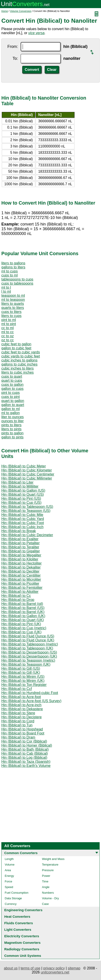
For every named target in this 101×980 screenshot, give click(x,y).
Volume (10, 865)
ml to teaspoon (13, 300)
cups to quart (12, 376)
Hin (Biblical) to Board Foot (23, 733)
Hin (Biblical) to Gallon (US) (23, 490)
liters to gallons (13, 263)
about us (11, 968)
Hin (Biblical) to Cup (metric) (24, 628)
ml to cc (8, 332)
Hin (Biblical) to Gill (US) (21, 669)
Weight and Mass (53, 859)
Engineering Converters (23, 910)
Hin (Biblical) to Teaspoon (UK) (26, 664)
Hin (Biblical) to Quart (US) (23, 494)
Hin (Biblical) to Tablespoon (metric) (30, 644)
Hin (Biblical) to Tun (17, 725)
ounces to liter (13, 421)
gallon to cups (12, 389)
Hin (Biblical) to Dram (18, 737)
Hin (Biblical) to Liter (17, 482)
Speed (9, 887)
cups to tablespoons (17, 283)
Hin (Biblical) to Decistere (22, 717)
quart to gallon (13, 401)
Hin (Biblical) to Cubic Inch (22, 527)
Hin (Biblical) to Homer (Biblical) (27, 745)
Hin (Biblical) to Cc (16, 596)
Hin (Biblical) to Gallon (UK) (23, 616)
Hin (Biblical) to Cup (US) (21, 503)
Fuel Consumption (17, 893)
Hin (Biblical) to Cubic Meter (24, 466)
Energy (9, 876)
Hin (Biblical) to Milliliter (20, 486)
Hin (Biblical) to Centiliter (21, 575)
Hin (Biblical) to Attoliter (20, 592)
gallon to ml (11, 409)
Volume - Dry (50, 898)
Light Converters (18, 930)
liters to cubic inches (18, 372)
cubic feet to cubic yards (21, 352)
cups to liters (11, 312)
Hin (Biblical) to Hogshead (22, 729)
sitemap (74, 968)
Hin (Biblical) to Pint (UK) (21, 624)
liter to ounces (13, 417)
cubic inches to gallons (19, 360)
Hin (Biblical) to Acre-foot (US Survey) (31, 701)
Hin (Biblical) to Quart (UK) (23, 620)
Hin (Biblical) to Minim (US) (23, 677)
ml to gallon (11, 413)
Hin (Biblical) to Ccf (17, 689)
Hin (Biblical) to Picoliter (20, 584)
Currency (11, 904)
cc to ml (8, 328)
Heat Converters (17, 916)
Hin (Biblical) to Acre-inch (21, 705)
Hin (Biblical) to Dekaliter (21, 567)
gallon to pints (12, 437)
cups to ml (10, 275)
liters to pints (11, 429)
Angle (46, 887)
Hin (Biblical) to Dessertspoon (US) (29, 652)
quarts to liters (13, 308)
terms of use (31, 968)
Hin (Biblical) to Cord (18, 721)
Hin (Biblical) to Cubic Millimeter (27, 478)
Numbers (48, 893)
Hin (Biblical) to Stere (18, 713)
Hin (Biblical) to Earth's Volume (26, 766)
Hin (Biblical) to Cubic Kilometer (27, 470)
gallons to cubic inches (19, 364)
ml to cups (10, 271)
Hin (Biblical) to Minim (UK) (23, 681)
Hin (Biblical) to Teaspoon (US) (26, 511)
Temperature (50, 865)
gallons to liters (13, 267)
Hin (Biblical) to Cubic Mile (22, 515)
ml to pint (9, 324)
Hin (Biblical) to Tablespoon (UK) (27, 648)
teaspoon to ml (13, 296)
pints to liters (11, 425)
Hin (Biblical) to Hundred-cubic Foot (30, 693)
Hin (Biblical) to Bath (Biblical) (25, 749)
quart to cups (12, 381)
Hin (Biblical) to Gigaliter (21, 551)
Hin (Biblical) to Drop (18, 600)
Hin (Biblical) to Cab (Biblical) (25, 753)
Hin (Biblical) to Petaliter (21, 543)
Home (5, 11)
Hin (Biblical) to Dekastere (22, 709)
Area (8, 870)
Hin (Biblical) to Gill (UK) (21, 673)
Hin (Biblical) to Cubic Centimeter (28, 474)
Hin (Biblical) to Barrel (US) (23, 608)
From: (13, 47)
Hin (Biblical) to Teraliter (20, 547)
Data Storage (13, 898)
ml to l (6, 287)
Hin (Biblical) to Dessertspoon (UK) (29, 656)
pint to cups (11, 393)
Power (46, 876)
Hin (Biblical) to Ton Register (24, 685)
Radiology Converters (22, 949)
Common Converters (21, 853)
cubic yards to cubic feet (21, 356)
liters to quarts (13, 304)
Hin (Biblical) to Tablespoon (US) (27, 507)
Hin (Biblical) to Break (19, 531)
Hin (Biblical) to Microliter (21, 579)
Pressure (48, 870)
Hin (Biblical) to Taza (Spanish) (26, 762)
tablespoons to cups (17, 279)
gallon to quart (13, 405)
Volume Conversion (21, 11)
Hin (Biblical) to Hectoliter (22, 563)
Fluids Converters (19, 923)
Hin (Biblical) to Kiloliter (20, 559)
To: (15, 58)
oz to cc (8, 340)
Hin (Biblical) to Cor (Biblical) (24, 741)
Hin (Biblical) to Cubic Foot (23, 523)
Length (9, 859)
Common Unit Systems (23, 956)
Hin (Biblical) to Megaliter (21, 555)
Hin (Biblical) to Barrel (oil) (22, 604)
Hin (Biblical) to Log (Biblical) (24, 758)
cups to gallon (12, 385)
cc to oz (8, 336)
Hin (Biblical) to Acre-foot (21, 697)
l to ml (6, 291)
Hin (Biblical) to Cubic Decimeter (27, 535)
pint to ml (9, 320)
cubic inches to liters (18, 368)
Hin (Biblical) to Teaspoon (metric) (28, 660)
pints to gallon (12, 433)
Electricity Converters (22, 936)
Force (8, 881)
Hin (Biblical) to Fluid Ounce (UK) (28, 640)
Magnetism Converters (22, 943)
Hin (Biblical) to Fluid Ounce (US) (28, 636)
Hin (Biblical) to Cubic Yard (23, 519)
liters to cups (11, 316)
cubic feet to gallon (16, 344)
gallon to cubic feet (16, 348)
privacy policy (54, 968)
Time (45, 881)
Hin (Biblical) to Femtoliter (22, 588)
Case (45, 904)
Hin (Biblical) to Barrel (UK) (23, 612)
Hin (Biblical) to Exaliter (20, 539)
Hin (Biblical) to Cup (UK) (21, 632)
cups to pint (11, 397)
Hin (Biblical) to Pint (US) (21, 499)
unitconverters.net (55, 972)
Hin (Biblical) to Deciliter (20, 571)
